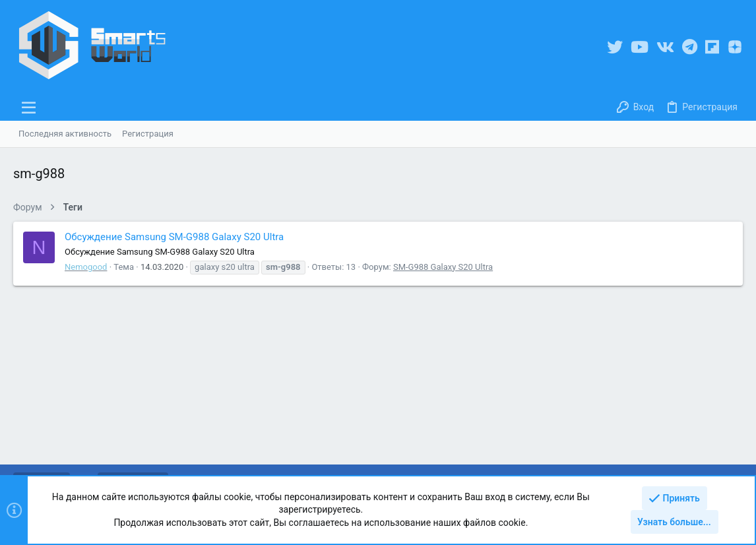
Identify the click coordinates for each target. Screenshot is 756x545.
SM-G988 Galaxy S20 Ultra (443, 267)
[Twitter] (615, 47)
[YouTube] (640, 47)
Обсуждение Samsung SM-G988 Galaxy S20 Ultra (174, 237)
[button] (29, 108)
